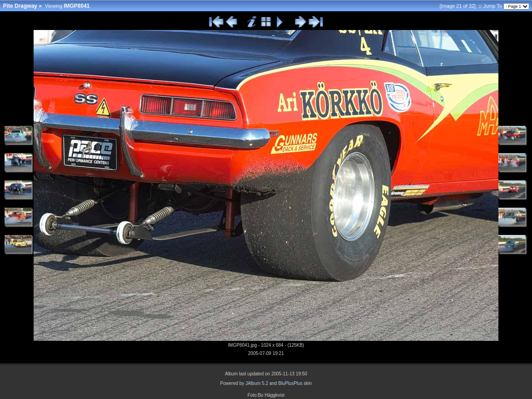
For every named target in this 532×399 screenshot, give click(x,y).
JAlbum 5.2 (257, 383)
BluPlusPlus (290, 383)
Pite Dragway (20, 6)
